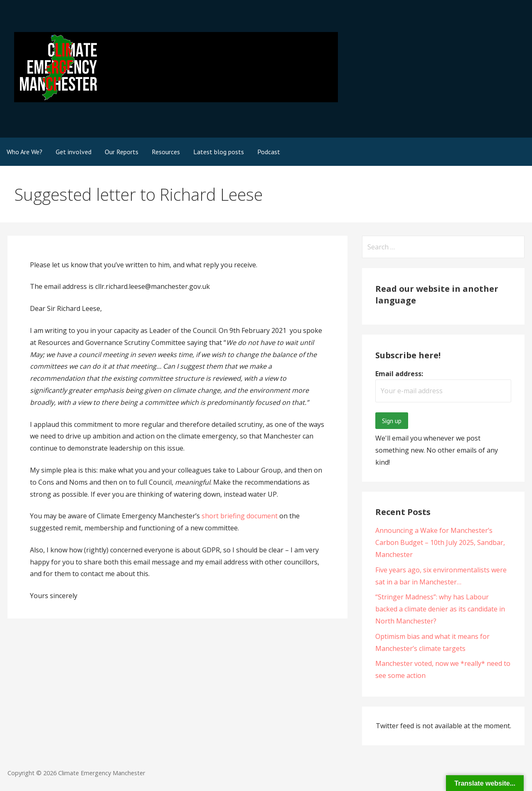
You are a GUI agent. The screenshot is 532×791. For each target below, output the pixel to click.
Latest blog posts (219, 152)
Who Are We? (25, 152)
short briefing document (240, 516)
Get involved (74, 152)
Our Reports (122, 152)
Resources (166, 152)
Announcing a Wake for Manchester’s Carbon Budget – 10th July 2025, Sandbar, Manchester (440, 542)
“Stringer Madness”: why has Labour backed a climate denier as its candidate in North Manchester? (440, 609)
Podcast (269, 152)
